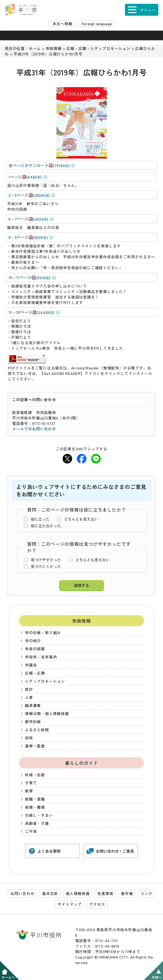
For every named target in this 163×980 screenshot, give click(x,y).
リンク (147, 893)
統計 (29, 689)
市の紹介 (33, 641)
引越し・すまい (39, 815)
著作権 (127, 893)
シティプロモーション (45, 681)
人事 (29, 697)
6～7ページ (28, 219)
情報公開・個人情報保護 (47, 714)
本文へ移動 (63, 24)
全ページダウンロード (39, 165)
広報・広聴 (35, 673)
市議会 (31, 665)
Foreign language (97, 24)
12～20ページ (32, 312)
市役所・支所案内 (41, 657)
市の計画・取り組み (43, 633)
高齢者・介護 (37, 823)
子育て (31, 783)
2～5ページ (29, 195)
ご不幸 (31, 831)
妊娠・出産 (35, 775)
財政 (29, 738)
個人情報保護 (78, 893)
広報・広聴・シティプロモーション (98, 48)
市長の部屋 (35, 649)
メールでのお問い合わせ (34, 429)
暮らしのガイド (81, 763)
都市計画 (33, 722)
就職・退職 (35, 799)
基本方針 (50, 893)
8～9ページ (28, 237)
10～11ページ (30, 277)
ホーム (35, 48)
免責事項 (105, 893)
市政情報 (54, 48)
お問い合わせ (22, 893)
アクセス (97, 904)
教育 (29, 791)
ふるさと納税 (37, 730)
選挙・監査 (35, 746)
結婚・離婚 (35, 807)
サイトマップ (70, 904)
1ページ (25, 177)
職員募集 (33, 705)
